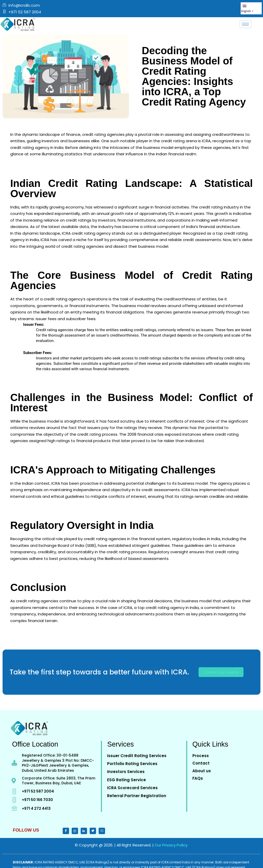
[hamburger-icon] (245, 24)
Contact (201, 763)
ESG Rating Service (126, 780)
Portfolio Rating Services (132, 764)
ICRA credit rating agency (86, 233)
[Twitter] (75, 831)
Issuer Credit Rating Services (137, 756)
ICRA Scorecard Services (132, 788)
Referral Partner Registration (137, 796)
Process (201, 756)
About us (202, 771)
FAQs (198, 778)
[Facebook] (66, 831)
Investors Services (126, 772)
